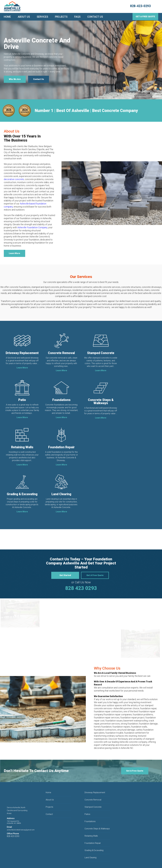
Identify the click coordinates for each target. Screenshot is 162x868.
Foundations (90, 805)
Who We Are (15, 79)
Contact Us (95, 17)
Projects (61, 17)
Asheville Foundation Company (32, 227)
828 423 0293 (81, 572)
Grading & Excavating (94, 834)
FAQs (77, 17)
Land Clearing (90, 841)
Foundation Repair (93, 827)
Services (42, 17)
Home (7, 17)
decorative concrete (14, 179)
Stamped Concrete (93, 791)
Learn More (14, 253)
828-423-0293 (140, 6)
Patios (87, 798)
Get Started (65, 559)
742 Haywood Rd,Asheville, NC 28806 (14, 806)
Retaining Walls (91, 820)
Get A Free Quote (145, 16)
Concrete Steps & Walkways (97, 812)
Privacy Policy (76, 860)
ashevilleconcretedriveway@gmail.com (21, 814)
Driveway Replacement (95, 776)
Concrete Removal (93, 783)
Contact (49, 798)
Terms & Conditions (63, 860)
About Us (24, 17)
